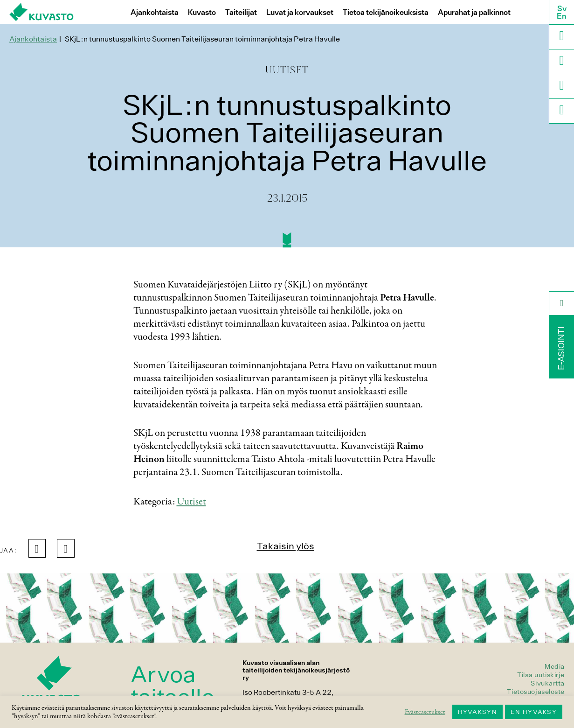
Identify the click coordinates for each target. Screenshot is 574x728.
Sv (562, 8)
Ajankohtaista (155, 12)
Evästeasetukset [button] (425, 712)
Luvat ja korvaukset (300, 12)
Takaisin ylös (286, 546)
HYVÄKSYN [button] (477, 712)
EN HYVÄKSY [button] (534, 712)
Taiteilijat (241, 12)
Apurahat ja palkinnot (474, 12)
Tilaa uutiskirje (541, 675)
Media (555, 666)
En (562, 16)
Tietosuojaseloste (536, 692)
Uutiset (191, 502)
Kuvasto (202, 12)
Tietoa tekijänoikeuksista (386, 12)
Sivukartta (548, 683)
